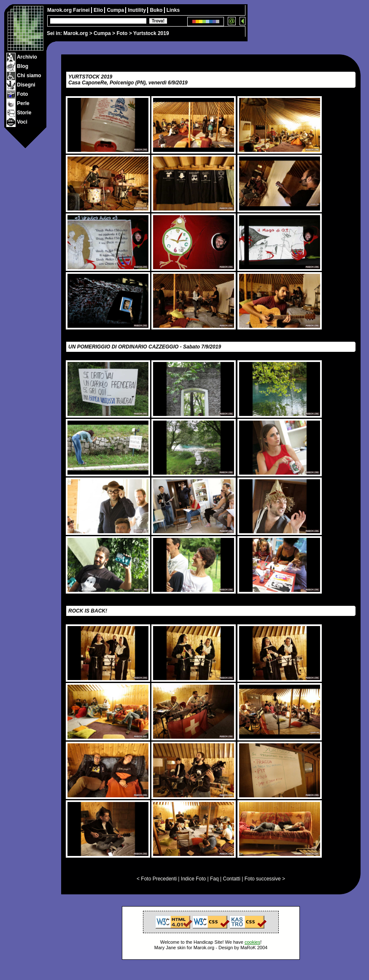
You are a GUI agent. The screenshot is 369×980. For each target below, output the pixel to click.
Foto (122, 33)
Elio (99, 10)
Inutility (137, 10)
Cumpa (102, 33)
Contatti (231, 879)
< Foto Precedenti (157, 879)
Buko (157, 10)
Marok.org (75, 33)
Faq (214, 879)
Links (173, 10)
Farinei (82, 10)
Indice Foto (193, 879)
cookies (252, 942)
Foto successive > (265, 879)
